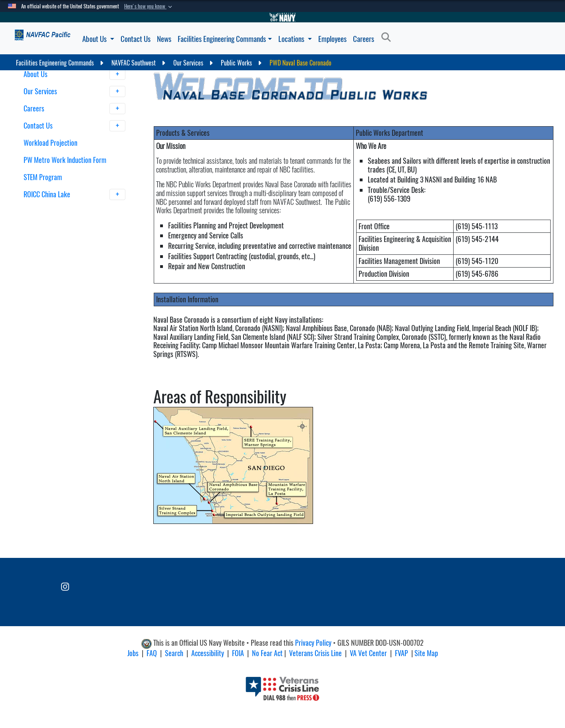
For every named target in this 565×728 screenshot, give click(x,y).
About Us (98, 39)
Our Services (74, 91)
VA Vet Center (368, 653)
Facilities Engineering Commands (225, 39)
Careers (364, 39)
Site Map (426, 653)
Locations (295, 39)
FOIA (238, 653)
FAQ (152, 653)
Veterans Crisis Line (315, 653)
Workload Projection (51, 143)
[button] (149, 6)
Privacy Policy (313, 643)
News (164, 39)
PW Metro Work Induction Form (65, 160)
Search (174, 653)
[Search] (388, 38)
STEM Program (43, 177)
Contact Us (136, 39)
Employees (332, 39)
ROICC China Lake (74, 194)
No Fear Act (267, 653)
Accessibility (208, 653)
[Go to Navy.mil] (283, 17)
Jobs (133, 653)
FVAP (401, 653)
